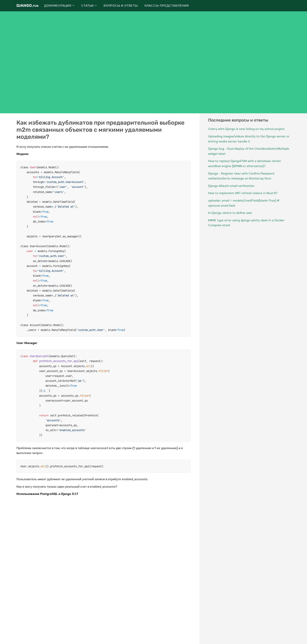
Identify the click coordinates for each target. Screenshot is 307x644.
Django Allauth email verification (231, 186)
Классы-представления (167, 6)
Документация (59, 6)
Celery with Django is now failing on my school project (246, 129)
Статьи (89, 6)
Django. (27, 6)
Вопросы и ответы (121, 6)
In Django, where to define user (230, 213)
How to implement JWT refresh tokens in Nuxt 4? (243, 193)
